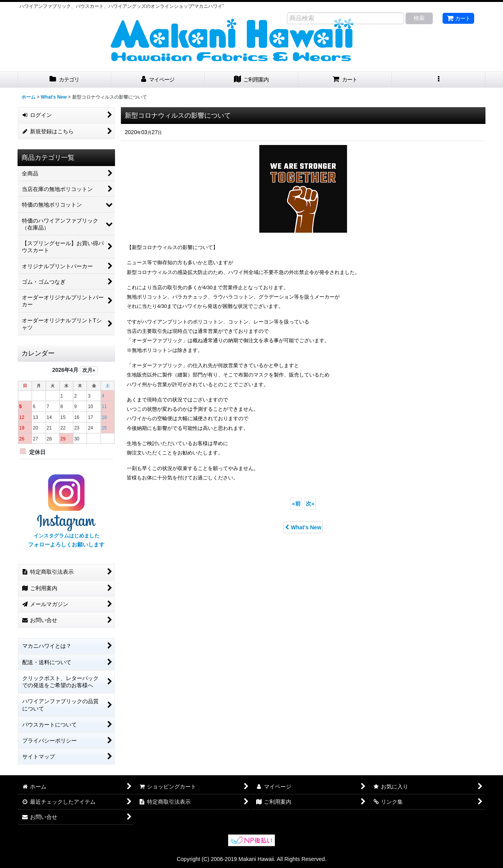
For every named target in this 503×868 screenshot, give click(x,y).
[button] (439, 80)
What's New (303, 527)
